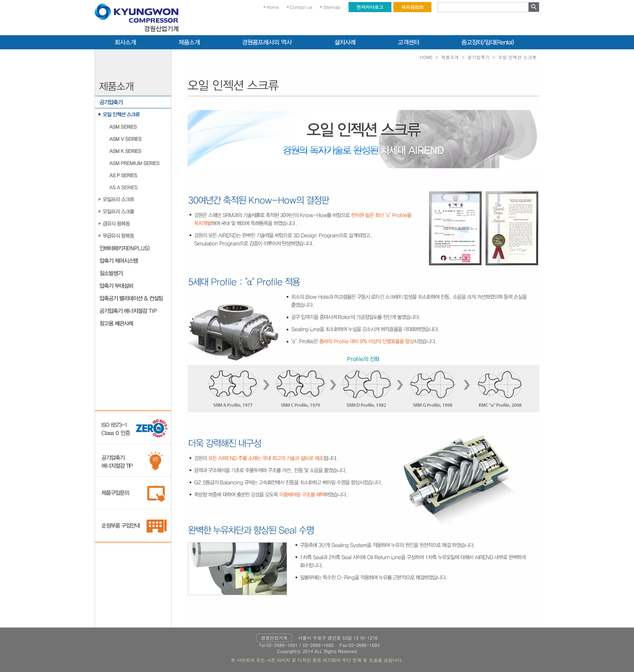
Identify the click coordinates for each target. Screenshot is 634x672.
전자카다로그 (370, 7)
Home (273, 7)
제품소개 (450, 57)
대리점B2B (412, 7)
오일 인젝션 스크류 (517, 57)
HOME (426, 57)
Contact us (301, 7)
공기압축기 (479, 57)
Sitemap (332, 7)
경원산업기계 (274, 638)
